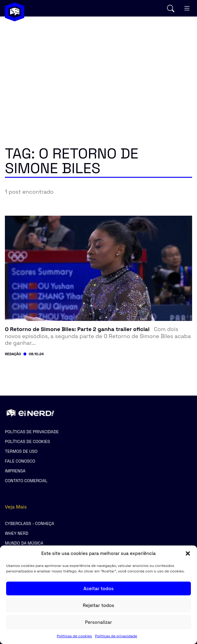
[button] (188, 553)
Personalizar (98, 622)
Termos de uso (21, 451)
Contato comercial (26, 481)
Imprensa (15, 471)
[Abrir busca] (171, 8)
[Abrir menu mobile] (187, 8)
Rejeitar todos (98, 605)
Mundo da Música (24, 543)
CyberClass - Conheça (30, 523)
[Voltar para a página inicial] (15, 12)
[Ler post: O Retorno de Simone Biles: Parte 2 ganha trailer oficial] (98, 336)
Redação (13, 354)
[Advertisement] (98, 69)
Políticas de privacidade (116, 636)
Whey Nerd (17, 533)
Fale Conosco (20, 461)
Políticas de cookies (74, 636)
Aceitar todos (99, 588)
